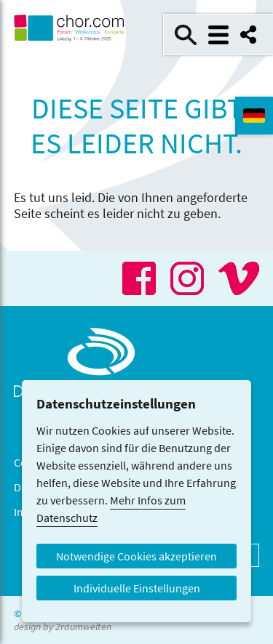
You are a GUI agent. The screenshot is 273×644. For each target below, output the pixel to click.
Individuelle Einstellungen (137, 588)
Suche (186, 35)
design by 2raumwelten (63, 627)
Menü (218, 35)
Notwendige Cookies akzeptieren (136, 556)
